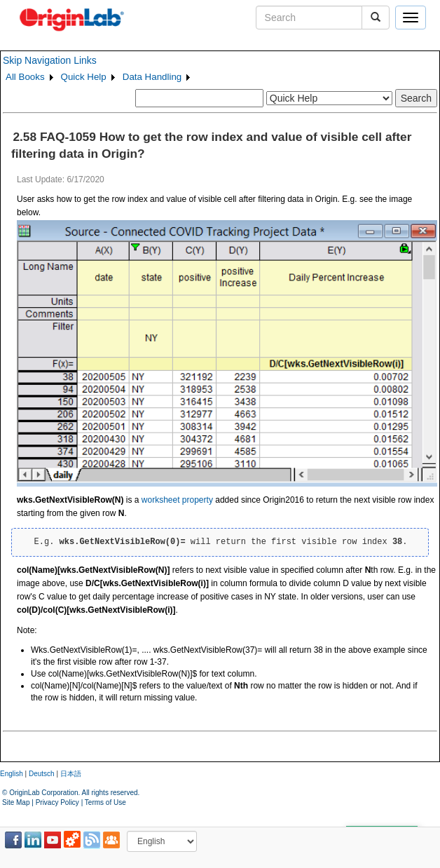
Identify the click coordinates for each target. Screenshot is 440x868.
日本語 (71, 774)
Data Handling (152, 77)
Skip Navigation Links (50, 60)
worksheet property (177, 500)
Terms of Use (105, 802)
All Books (25, 77)
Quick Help (84, 77)
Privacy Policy (57, 802)
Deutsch (42, 774)
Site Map (16, 802)
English (12, 774)
